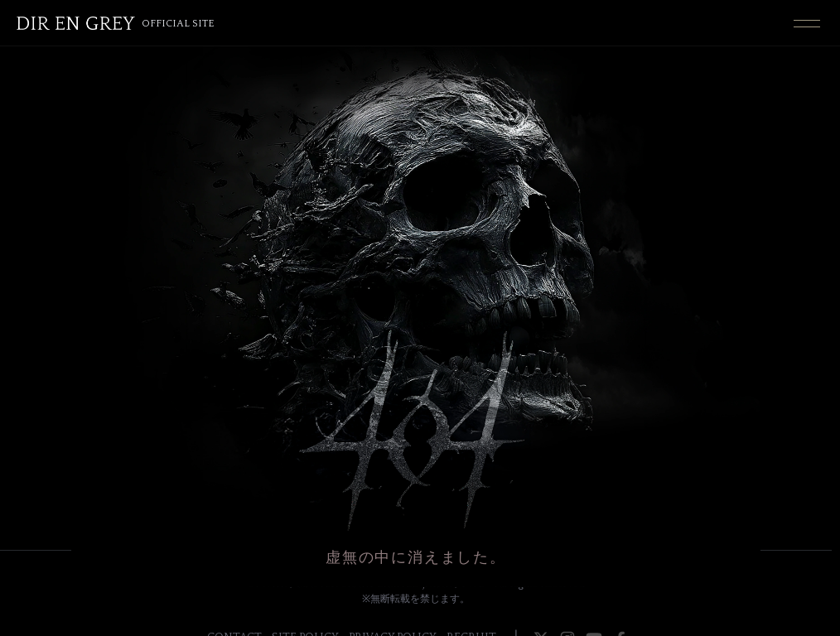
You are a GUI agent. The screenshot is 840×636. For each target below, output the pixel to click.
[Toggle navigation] (807, 23)
